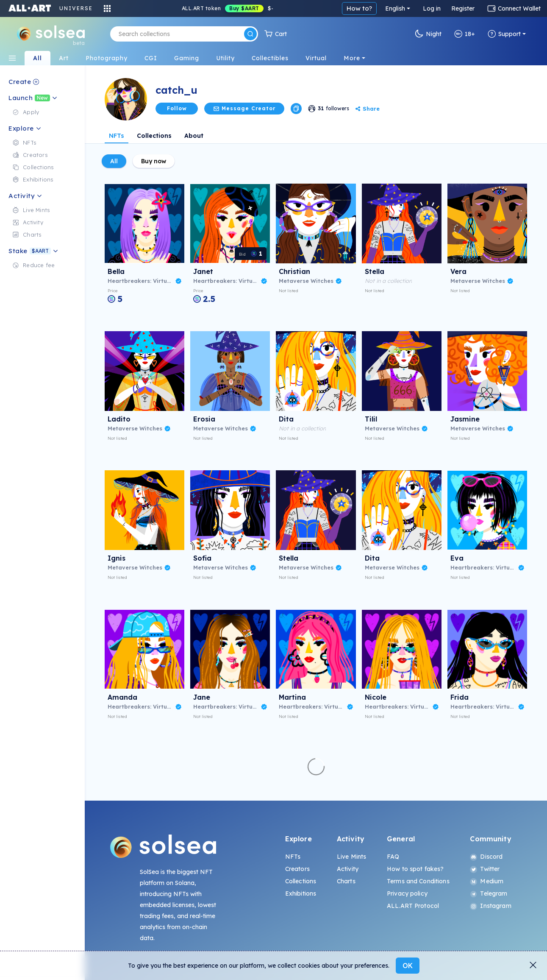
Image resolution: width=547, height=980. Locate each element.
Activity (348, 869)
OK (408, 966)
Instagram (490, 906)
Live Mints (351, 857)
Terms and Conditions (418, 881)
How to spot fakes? (415, 869)
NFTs (117, 136)
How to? (359, 8)
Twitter (485, 869)
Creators (297, 869)
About (194, 136)
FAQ (393, 857)
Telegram (489, 893)
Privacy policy (407, 893)
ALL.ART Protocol (413, 906)
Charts (346, 881)
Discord (486, 857)
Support (504, 34)
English (395, 8)
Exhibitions (301, 893)
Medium (487, 881)
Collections (154, 136)
